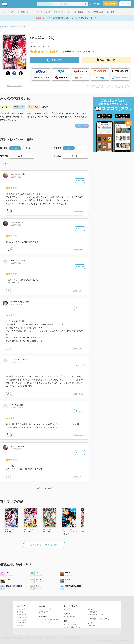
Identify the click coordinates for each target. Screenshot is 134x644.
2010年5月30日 (17, 449)
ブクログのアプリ (70, 617)
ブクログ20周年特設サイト (73, 627)
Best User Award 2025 (71, 624)
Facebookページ (94, 626)
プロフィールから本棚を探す (49, 619)
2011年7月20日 (17, 362)
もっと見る (82, 126)
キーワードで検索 (45, 609)
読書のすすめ (22, 625)
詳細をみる (78, 211)
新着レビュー (22, 615)
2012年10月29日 (17, 304)
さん (16, 174)
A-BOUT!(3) (28, 529)
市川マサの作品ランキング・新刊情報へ (44, 545)
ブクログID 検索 (44, 622)
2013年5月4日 (16, 225)
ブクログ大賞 (22, 620)
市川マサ (34, 42)
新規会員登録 (110, 4)
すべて (5, 163)
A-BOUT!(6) (48, 529)
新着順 (28, 148)
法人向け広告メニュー (96, 615)
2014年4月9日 (16, 177)
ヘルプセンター (93, 612)
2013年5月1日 (16, 263)
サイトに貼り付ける (14, 86)
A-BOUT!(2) (9, 529)
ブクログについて (70, 609)
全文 (82, 148)
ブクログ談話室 (22, 617)
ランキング (21, 609)
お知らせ (91, 609)
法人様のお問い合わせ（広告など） (100, 619)
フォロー (80, 181)
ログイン (125, 4)
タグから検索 (43, 612)
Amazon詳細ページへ (106, 60)
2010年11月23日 (17, 408)
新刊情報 (20, 612)
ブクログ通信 (22, 623)
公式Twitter (92, 623)
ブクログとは (95, 4)
